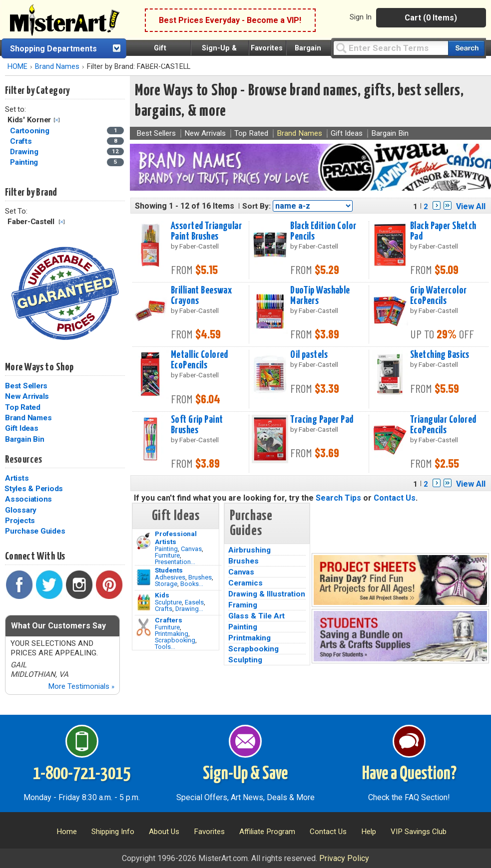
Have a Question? (409, 774)
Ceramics (245, 583)
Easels (194, 602)
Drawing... (189, 609)
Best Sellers (26, 386)
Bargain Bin (24, 439)
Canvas (191, 549)
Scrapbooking (175, 640)
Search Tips (338, 498)
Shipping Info (113, 832)
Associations (28, 499)
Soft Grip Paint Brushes (197, 425)
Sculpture (168, 602)
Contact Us (395, 498)
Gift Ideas (22, 428)
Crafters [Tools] (169, 620)
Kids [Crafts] (162, 595)
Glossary (21, 510)
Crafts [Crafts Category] (22, 141)
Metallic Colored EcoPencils (200, 360)
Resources (23, 460)
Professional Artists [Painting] (176, 538)
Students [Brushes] (169, 570)
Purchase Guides (35, 531)
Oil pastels (309, 355)
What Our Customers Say (58, 626)
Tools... (165, 647)
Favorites (267, 48)
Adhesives (170, 577)
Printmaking (172, 634)
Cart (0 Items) (431, 18)
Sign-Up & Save (245, 774)
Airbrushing (249, 550)
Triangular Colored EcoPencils (443, 425)
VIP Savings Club (419, 832)
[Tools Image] (144, 627)
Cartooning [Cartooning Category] (30, 131)
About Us (164, 832)
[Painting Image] (144, 541)
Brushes (200, 577)
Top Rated (23, 407)
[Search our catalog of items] (466, 48)
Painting (166, 549)
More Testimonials (81, 686)
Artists (17, 478)
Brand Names (57, 67)
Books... (192, 584)
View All (471, 206)
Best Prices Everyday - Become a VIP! (230, 20)
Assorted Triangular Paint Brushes (206, 231)
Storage (166, 584)
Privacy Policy (344, 858)
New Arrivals (27, 396)
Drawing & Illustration (267, 594)
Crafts (164, 609)
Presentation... (175, 562)
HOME (17, 67)
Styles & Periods (34, 489)
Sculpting (245, 660)
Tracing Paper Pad (322, 420)
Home (67, 832)
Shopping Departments (53, 49)
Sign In (361, 17)
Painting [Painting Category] (25, 162)
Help (369, 832)
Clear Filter (57, 120)
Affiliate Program (267, 832)
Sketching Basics (440, 355)
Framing (243, 605)
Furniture (167, 555)
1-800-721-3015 (82, 774)
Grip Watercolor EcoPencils (438, 296)
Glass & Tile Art (256, 616)
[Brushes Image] (144, 578)
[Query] (391, 48)
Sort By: (256, 206)
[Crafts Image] (144, 602)
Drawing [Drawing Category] (25, 152)
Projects (20, 521)
